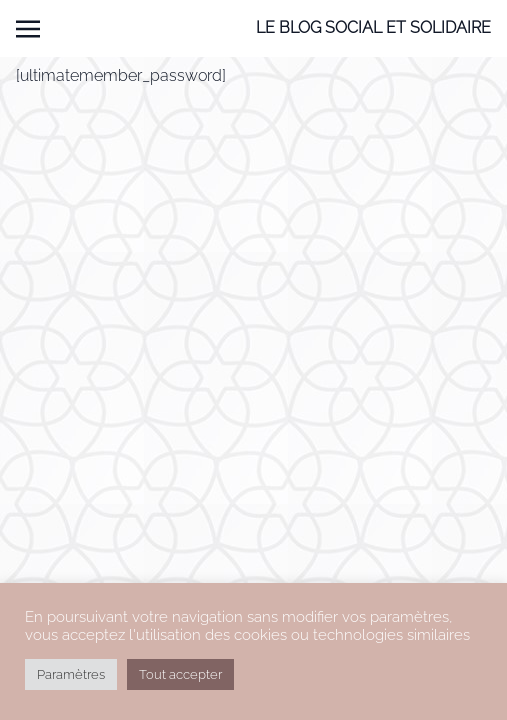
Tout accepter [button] (180, 674)
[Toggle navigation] (28, 28)
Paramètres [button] (71, 674)
